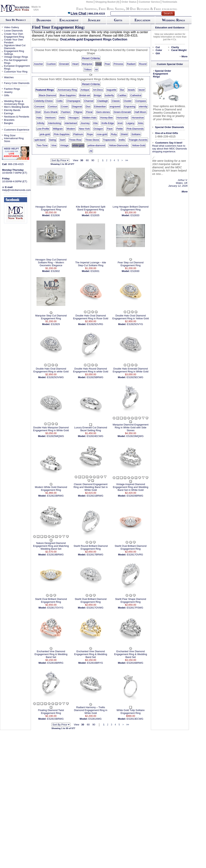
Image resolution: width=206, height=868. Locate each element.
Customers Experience (17, 130)
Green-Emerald (122, 112)
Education (142, 20)
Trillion (88, 69)
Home (90, 2)
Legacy (130, 123)
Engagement (69, 20)
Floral (89, 112)
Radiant (131, 64)
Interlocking (54, 123)
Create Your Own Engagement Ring (14, 35)
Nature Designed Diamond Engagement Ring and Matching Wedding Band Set (51, 546)
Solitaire (136, 134)
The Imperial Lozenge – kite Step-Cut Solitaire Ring (91, 264)
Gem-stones (103, 112)
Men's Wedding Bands (16, 107)
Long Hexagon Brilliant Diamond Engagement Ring (130, 208)
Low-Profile (43, 129)
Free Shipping (87, 9)
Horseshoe (138, 118)
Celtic (60, 101)
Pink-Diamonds (135, 129)
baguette (112, 90)
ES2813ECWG (135, 719)
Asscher (39, 64)
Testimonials (170, 2)
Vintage (64, 145)
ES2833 (135, 215)
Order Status (129, 2)
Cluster (128, 101)
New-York (84, 129)
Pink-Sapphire (62, 134)
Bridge (98, 95)
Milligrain (58, 129)
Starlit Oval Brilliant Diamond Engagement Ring (131, 547)
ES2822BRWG (55, 496)
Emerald (64, 64)
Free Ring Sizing (112, 9)
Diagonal (77, 106)
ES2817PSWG (135, 608)
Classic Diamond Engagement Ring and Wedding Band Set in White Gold (91, 487)
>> (127, 160)
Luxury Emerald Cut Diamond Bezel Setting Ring (91, 429)
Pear (107, 64)
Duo (88, 106)
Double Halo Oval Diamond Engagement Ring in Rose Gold (91, 317)
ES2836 (55, 215)
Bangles (9, 123)
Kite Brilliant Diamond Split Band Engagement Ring (91, 208)
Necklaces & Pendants (17, 117)
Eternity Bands (12, 110)
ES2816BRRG (55, 663)
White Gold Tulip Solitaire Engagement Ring (130, 712)
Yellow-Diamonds (118, 145)
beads (131, 90)
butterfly (109, 95)
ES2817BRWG (95, 555)
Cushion (51, 64)
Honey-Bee (107, 118)
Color (159, 50)
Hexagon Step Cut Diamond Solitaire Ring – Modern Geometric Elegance (51, 262)
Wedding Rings (173, 20)
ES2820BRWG (135, 496)
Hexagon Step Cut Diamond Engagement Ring (51, 208)
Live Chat (77, 13)
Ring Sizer (10, 135)
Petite (120, 129)
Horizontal (122, 118)
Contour (53, 106)
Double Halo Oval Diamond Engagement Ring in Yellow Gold (131, 317)
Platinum (78, 134)
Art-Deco (98, 90)
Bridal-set (85, 95)
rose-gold (102, 134)
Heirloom (51, 118)
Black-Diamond (47, 95)
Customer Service (149, 2)
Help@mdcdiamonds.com (16, 190)
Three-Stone (92, 140)
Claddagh (103, 101)
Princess (118, 64)
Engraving (130, 106)
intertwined (71, 123)
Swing (53, 140)
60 (87, 160)
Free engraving (166, 9)
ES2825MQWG (55, 436)
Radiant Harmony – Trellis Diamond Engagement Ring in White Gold (91, 710)
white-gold (78, 145)
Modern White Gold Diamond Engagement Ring (51, 489)
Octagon (98, 129)
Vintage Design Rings (16, 57)
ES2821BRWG (95, 496)
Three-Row (75, 140)
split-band (40, 140)
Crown (65, 106)
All (96, 69)
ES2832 (55, 271)
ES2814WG (95, 719)
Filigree (78, 112)
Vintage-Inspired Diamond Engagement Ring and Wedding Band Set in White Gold (130, 487)
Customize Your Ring (16, 72)
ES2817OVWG (95, 608)
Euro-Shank (51, 112)
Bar (122, 90)
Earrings (9, 113)
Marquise (87, 64)
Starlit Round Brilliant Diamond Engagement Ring (91, 547)
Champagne (74, 101)
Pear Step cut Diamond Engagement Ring (130, 264)
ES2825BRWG (95, 377)
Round (143, 64)
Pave (110, 129)
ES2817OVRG (135, 555)
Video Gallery (12, 27)
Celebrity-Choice (43, 101)
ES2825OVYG (135, 324)
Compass (141, 101)
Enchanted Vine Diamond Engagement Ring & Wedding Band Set (51, 654)
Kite (96, 123)
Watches (9, 77)
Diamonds (44, 20)
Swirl (62, 140)
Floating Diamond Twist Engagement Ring (51, 712)
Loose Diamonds (13, 31)
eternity (143, 106)
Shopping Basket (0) (108, 2)
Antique (85, 90)
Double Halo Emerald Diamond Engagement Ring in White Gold (131, 370)
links (141, 123)
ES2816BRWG (135, 663)
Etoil (38, 112)
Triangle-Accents (138, 140)
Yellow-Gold (138, 145)
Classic (116, 101)
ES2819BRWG (55, 555)
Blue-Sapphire (68, 95)
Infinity (41, 123)
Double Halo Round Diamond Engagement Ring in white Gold (91, 370)
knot (120, 123)
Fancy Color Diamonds (17, 83)
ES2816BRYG (95, 663)
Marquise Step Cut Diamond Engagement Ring (51, 317)
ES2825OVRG (95, 324)
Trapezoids (109, 140)
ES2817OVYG (55, 608)
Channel (89, 101)
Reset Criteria (91, 58)
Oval (98, 64)
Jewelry (94, 20)
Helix (62, 118)
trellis (122, 140)
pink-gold (45, 134)
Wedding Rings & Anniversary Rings (14, 103)
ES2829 (55, 324)
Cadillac (122, 95)
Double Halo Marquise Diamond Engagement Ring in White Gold (51, 429)
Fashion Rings (12, 89)
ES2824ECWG (95, 436)
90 (93, 160)
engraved (115, 106)
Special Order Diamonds (170, 127)
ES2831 (95, 271)
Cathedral (136, 95)
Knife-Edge (108, 123)
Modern (71, 129)
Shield (124, 134)
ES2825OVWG (55, 377)
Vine (54, 145)
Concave (39, 106)
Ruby (114, 134)
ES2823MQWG (135, 436)
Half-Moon (140, 112)
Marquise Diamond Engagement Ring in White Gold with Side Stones (130, 427)
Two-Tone (42, 145)
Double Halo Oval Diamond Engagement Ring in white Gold (51, 370)
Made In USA (36, 8)
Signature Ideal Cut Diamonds (15, 47)
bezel (142, 90)
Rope (90, 134)
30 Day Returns (137, 9)
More (184, 56)
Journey (85, 123)
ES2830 (135, 271)
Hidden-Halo (90, 118)
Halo (39, 118)
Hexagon (74, 118)
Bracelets (9, 120)
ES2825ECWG (135, 377)
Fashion (66, 112)
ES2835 (95, 215)
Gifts (118, 20)
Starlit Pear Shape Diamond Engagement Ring (131, 600)
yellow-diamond (96, 145)
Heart (75, 64)
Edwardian (100, 106)
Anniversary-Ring (67, 90)
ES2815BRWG (55, 719)
